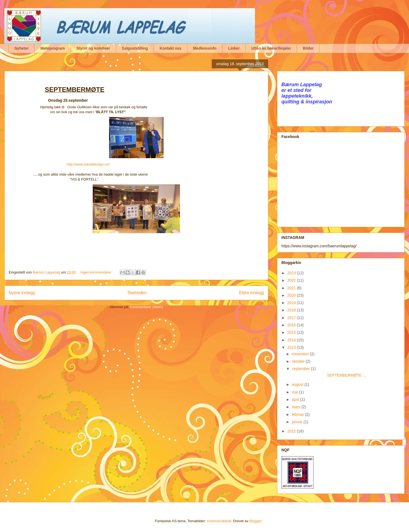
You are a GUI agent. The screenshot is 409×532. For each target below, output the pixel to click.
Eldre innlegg (252, 293)
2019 (292, 303)
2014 (292, 340)
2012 (292, 431)
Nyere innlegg (22, 293)
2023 (292, 273)
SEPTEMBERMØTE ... (328, 375)
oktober (299, 361)
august (298, 384)
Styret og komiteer (93, 48)
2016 (292, 325)
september (301, 369)
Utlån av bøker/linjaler (271, 48)
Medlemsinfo (205, 48)
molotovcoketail (219, 521)
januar (298, 422)
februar (298, 414)
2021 (292, 288)
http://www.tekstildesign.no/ (88, 164)
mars (297, 407)
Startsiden (137, 293)
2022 (292, 280)
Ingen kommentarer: (97, 272)
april (296, 399)
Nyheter (22, 48)
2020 (292, 295)
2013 (292, 347)
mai (295, 392)
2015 (292, 332)
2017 (292, 318)
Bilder (308, 48)
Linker (234, 48)
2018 (292, 310)
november (301, 354)
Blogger (255, 521)
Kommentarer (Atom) (147, 307)
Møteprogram (52, 48)
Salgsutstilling (135, 48)
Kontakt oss (170, 48)
